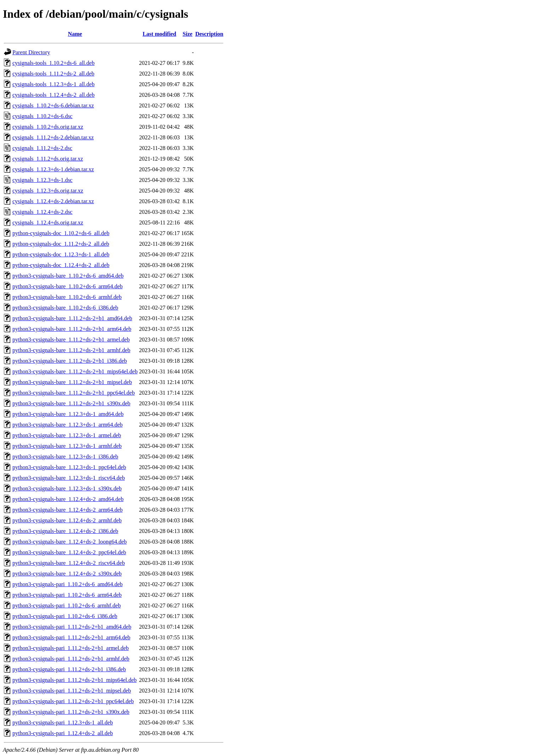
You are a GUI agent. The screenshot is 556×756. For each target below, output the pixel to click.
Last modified (159, 34)
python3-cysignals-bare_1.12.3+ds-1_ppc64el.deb (69, 467)
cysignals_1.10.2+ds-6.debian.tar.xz (53, 105)
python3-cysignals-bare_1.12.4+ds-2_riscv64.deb (69, 563)
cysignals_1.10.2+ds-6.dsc (42, 116)
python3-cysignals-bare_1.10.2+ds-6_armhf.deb (67, 297)
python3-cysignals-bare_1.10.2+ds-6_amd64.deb (68, 276)
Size (188, 34)
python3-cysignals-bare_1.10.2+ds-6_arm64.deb (68, 286)
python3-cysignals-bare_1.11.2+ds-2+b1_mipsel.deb (72, 382)
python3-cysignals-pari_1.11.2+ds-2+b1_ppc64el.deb (73, 701)
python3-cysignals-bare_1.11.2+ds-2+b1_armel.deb (71, 340)
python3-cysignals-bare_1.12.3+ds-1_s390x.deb (67, 488)
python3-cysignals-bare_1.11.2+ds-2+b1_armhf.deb (71, 350)
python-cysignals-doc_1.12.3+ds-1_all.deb (61, 254)
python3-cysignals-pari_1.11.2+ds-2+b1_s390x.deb (71, 712)
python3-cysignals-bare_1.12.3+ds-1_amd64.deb (68, 414)
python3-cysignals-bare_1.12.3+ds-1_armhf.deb (67, 446)
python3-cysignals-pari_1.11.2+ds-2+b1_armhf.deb (71, 659)
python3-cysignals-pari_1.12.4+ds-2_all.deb (63, 733)
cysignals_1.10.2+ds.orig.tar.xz (48, 127)
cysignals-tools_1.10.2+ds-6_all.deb (54, 63)
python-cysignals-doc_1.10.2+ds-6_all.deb (61, 233)
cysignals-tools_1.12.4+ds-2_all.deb (54, 95)
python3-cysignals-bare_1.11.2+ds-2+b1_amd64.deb (72, 318)
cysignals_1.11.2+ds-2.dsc (42, 148)
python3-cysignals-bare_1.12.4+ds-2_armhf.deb (67, 520)
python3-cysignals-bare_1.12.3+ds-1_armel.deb (67, 435)
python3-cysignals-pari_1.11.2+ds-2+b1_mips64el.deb (74, 680)
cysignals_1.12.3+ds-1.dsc (42, 180)
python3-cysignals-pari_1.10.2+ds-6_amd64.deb (68, 584)
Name (75, 34)
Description (209, 34)
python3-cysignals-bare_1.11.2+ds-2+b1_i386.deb (70, 361)
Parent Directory (31, 52)
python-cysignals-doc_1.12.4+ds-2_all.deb (61, 265)
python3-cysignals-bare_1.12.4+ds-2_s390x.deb (67, 574)
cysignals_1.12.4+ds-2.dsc (42, 212)
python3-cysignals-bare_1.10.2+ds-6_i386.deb (65, 308)
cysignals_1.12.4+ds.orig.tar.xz (48, 223)
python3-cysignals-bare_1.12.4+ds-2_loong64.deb (69, 542)
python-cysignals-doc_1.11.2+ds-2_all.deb (61, 244)
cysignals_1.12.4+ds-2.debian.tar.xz (53, 201)
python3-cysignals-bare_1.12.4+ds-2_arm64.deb (68, 510)
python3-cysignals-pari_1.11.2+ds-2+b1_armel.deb (71, 648)
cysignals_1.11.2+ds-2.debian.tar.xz (53, 137)
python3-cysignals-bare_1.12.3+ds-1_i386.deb (65, 457)
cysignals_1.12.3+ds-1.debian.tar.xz (53, 169)
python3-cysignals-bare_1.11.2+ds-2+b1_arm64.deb (72, 329)
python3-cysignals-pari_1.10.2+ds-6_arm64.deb (67, 595)
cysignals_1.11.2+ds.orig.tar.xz (48, 159)
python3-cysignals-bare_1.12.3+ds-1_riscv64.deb (69, 478)
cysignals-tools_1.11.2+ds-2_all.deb (53, 74)
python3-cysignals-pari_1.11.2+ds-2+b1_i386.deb (69, 669)
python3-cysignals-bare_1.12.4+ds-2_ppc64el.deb (69, 552)
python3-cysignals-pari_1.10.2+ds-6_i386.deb (65, 616)
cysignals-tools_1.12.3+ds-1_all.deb (54, 84)
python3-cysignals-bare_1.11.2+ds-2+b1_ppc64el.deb (74, 393)
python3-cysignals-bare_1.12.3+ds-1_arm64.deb (68, 425)
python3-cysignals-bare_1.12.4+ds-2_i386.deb (65, 531)
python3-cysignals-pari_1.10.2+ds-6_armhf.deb (66, 605)
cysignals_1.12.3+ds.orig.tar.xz (48, 191)
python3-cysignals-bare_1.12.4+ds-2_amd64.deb (68, 499)
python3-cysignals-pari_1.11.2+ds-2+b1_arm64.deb (71, 637)
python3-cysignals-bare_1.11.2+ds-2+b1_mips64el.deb (75, 371)
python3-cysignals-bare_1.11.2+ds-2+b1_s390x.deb (71, 403)
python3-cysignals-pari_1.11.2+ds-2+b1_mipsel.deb (72, 691)
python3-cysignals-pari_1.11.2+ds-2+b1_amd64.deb (72, 627)
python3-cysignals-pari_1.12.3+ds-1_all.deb (63, 722)
